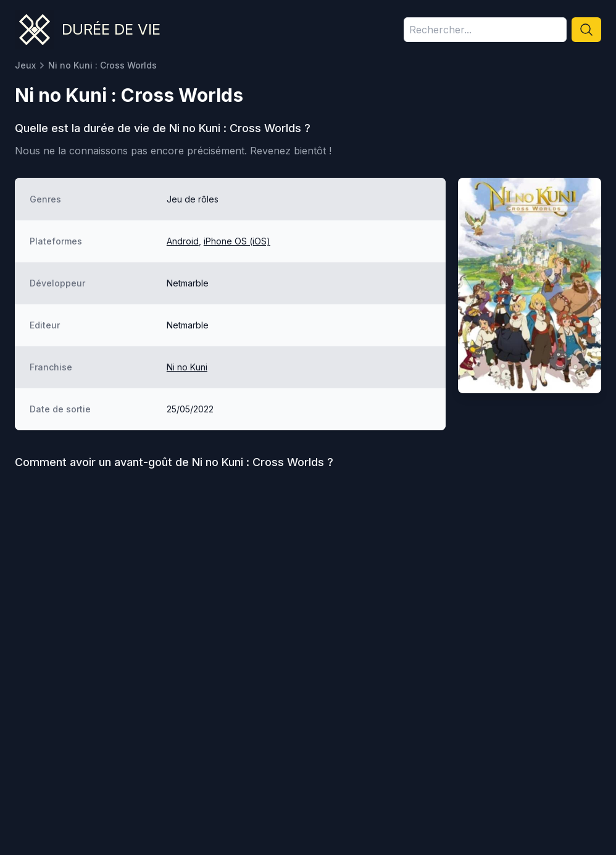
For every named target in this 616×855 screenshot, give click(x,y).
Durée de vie (111, 29)
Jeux (25, 65)
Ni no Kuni (187, 367)
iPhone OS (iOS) (237, 241)
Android (183, 241)
